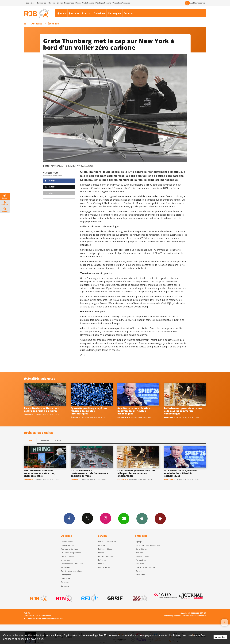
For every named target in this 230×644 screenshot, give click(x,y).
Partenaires (141, 560)
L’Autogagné (66, 575)
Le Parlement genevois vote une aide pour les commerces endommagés (183, 411)
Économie (53, 24)
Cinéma (102, 545)
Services (129, 13)
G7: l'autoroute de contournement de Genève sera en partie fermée (90, 473)
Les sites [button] (29, 3)
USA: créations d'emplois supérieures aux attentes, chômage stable (39, 473)
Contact (139, 571)
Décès (78, 3)
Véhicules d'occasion (121, 3)
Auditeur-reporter (195, 3)
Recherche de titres (69, 549)
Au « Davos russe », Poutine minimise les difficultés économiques (134, 411)
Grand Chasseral (68, 556)
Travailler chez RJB (143, 556)
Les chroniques (67, 545)
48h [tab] (30, 441)
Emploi (60, 3)
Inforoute (51, 3)
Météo (101, 553)
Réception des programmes (148, 545)
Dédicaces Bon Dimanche (72, 564)
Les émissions (67, 542)
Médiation (140, 564)
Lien (49, 193)
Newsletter (140, 575)
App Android (160, 518)
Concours (65, 586)
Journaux (74, 13)
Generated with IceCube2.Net (194, 616)
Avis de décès (104, 567)
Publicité (139, 553)
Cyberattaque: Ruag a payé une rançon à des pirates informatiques (89, 411)
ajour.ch (61, 13)
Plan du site (58, 618)
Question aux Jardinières (71, 571)
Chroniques (114, 13)
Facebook (69, 518)
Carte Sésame (88, 3)
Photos (86, 13)
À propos (139, 542)
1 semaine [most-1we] (44, 441)
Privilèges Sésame (103, 3)
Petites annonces (106, 556)
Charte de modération (145, 567)
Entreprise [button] (41, 3)
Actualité (37, 24)
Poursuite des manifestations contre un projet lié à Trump (42, 409)
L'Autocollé (66, 578)
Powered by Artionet (172, 616)
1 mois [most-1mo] (58, 441)
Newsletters (124, 518)
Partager (51, 181)
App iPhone (142, 518)
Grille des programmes (71, 553)
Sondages (65, 582)
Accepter (220, 637)
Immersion (66, 560)
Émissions (99, 13)
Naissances (69, 3)
